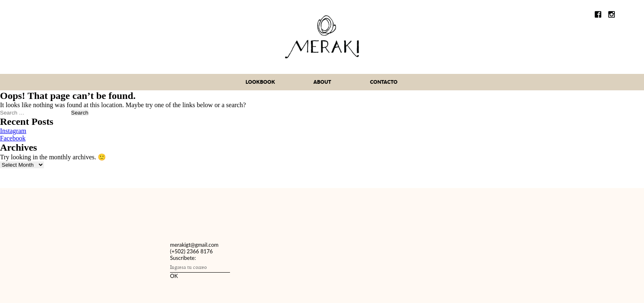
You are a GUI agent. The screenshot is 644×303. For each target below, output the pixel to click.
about (322, 82)
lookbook (260, 82)
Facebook (13, 138)
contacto (384, 82)
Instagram (13, 131)
